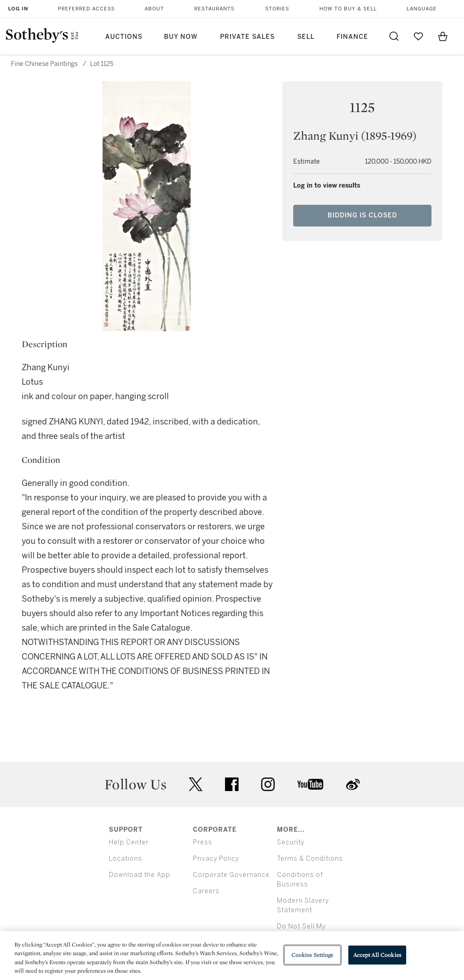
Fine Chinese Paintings (44, 64)
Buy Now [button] (181, 37)
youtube (310, 784)
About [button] (154, 9)
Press (203, 842)
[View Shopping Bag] (443, 36)
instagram (268, 784)
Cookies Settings (312, 955)
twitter (196, 784)
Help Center (129, 842)
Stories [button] (277, 9)
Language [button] (422, 9)
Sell (306, 37)
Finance (352, 37)
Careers (206, 891)
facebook (232, 784)
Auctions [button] (124, 37)
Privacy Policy (216, 859)
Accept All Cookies (377, 955)
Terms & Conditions (310, 859)
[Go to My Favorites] (418, 36)
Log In (18, 9)
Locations (126, 859)
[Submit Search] (394, 36)
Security (291, 842)
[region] (232, 956)
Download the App (140, 875)
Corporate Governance (231, 875)
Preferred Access (86, 9)
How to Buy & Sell (348, 9)
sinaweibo (353, 784)
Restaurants (214, 9)
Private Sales (247, 37)
